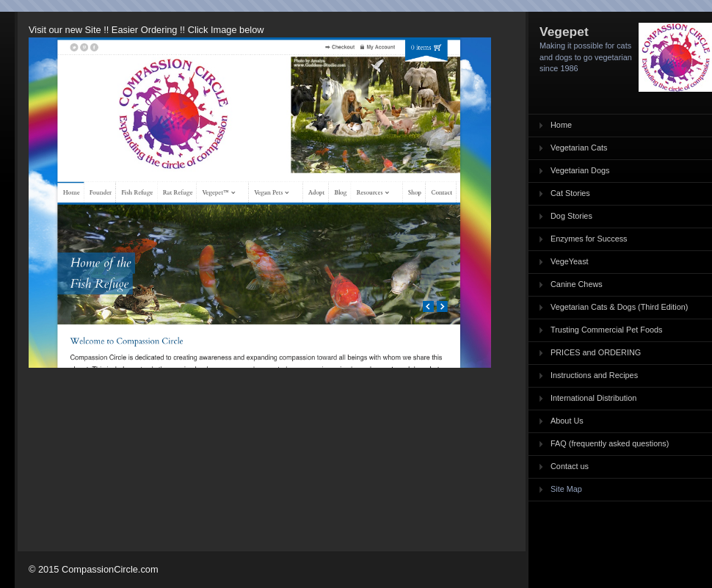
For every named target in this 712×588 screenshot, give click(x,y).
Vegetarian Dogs (580, 170)
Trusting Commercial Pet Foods (607, 330)
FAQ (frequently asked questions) (610, 443)
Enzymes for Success (589, 239)
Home (561, 125)
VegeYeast (570, 261)
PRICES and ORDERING (596, 352)
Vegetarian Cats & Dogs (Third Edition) (619, 307)
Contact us (570, 466)
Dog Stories (571, 216)
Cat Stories (570, 193)
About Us (567, 421)
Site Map (566, 489)
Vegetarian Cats (579, 148)
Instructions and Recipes (594, 375)
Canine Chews (577, 284)
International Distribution (593, 398)
